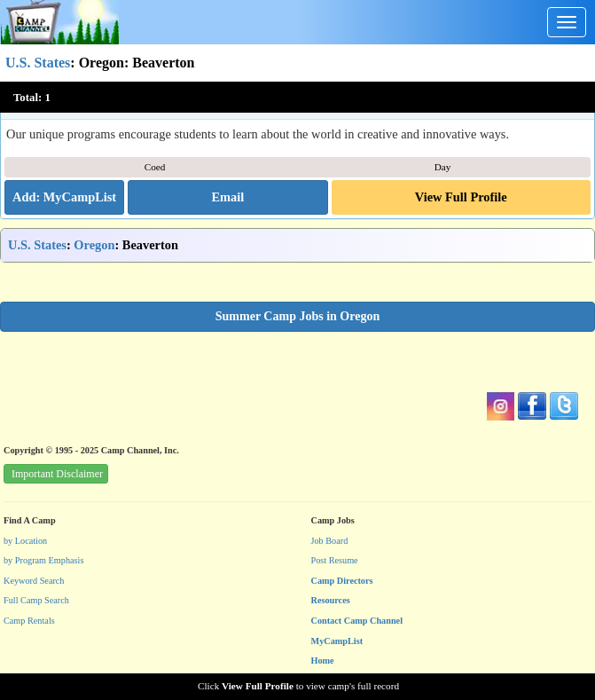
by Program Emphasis (43, 560)
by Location (25, 541)
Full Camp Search (36, 600)
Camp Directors (342, 581)
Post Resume (335, 560)
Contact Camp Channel (357, 621)
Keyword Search (34, 581)
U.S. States (38, 63)
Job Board (330, 541)
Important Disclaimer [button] (57, 474)
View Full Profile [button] (461, 197)
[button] (227, 198)
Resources (331, 600)
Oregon (94, 245)
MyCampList (337, 641)
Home (323, 661)
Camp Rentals (29, 621)
